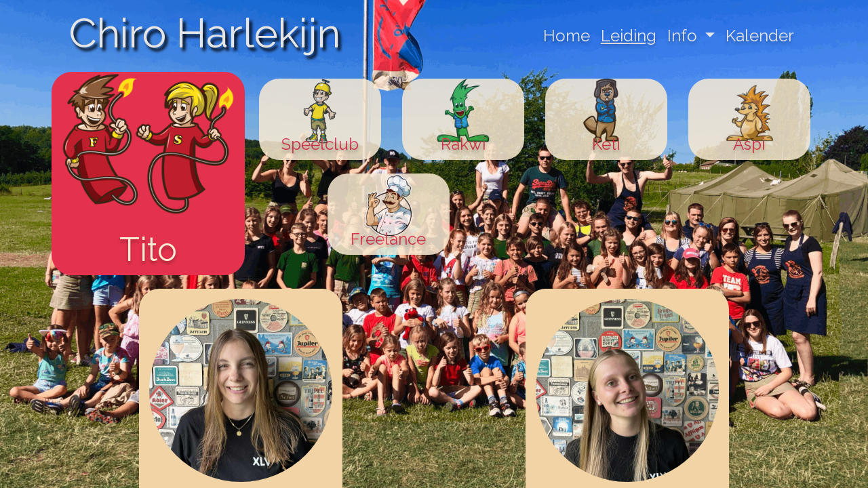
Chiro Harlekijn (204, 33)
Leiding (629, 36)
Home (567, 36)
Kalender (760, 36)
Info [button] (684, 36)
